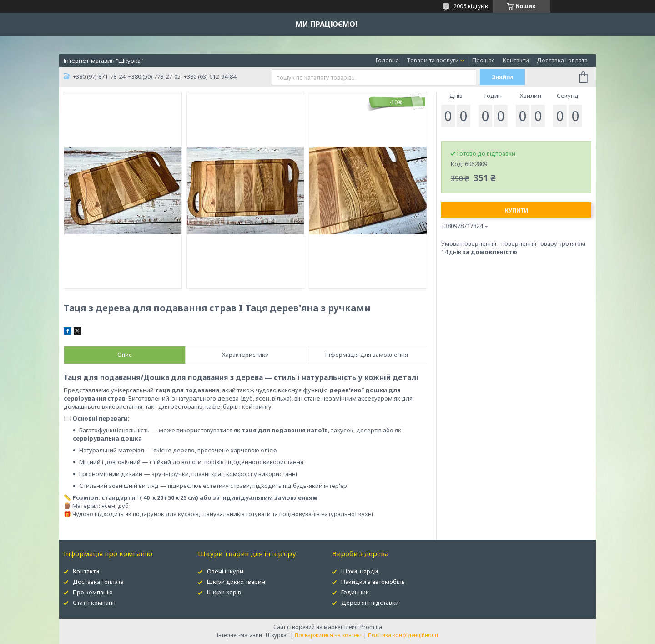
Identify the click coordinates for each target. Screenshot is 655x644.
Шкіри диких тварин (236, 582)
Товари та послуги (433, 60)
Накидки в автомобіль (373, 582)
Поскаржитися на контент (328, 635)
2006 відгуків (471, 6)
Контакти (516, 60)
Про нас (484, 60)
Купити (516, 210)
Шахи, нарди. (360, 571)
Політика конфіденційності (403, 635)
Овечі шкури (225, 571)
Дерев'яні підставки (370, 603)
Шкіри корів (224, 592)
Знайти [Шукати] (502, 77)
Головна (387, 60)
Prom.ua (371, 627)
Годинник (355, 592)
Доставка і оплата (562, 60)
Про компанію (93, 592)
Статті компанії (94, 603)
